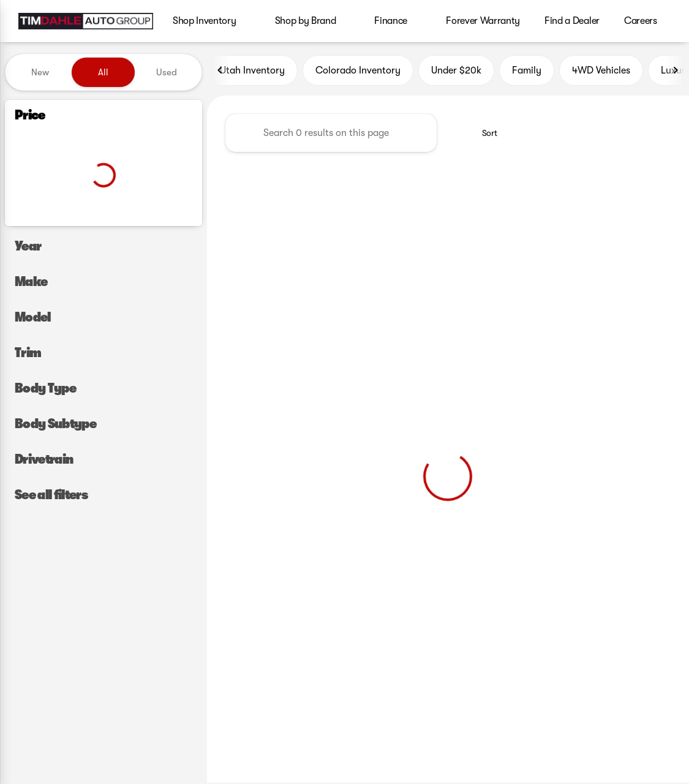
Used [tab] (167, 72)
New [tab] (40, 72)
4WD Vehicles (601, 72)
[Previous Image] (220, 72)
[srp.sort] (483, 134)
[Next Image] (676, 72)
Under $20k (456, 72)
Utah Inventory (252, 72)
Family (527, 72)
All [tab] (103, 72)
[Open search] (661, 21)
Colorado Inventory (358, 72)
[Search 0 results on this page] (331, 134)
